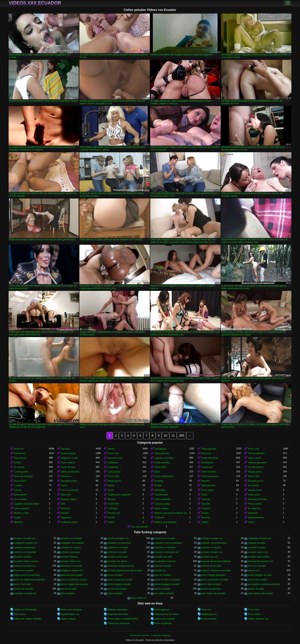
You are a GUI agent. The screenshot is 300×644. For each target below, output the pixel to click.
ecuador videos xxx (71, 561)
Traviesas (159, 518)
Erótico (111, 522)
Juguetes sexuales (164, 458)
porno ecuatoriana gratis (120, 580)
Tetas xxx (206, 610)
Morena (111, 499)
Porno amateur (209, 472)
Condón (18, 485)
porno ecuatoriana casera (74, 580)
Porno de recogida (23, 476)
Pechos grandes (256, 453)
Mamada (65, 449)
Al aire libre (113, 504)
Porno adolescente (164, 476)
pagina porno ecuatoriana (27, 575)
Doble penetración (70, 472)
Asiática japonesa (257, 463)
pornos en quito (256, 589)
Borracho (66, 508)
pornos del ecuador (117, 589)
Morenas (206, 518)
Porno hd (19, 449)
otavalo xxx (254, 570)
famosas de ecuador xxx (260, 561)
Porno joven (20, 458)
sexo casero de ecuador (214, 593)
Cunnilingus (160, 449)
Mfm (63, 504)
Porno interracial (210, 458)
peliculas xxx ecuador (72, 575)
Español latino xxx (70, 614)
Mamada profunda (257, 499)
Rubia (204, 495)
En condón (253, 485)
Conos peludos (209, 619)
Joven (111, 490)
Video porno (254, 495)
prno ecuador (68, 593)
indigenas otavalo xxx (72, 570)
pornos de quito (69, 589)
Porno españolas (163, 623)
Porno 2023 (160, 467)
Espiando (253, 513)
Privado (65, 513)
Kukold (111, 518)
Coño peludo (114, 472)
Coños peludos (22, 508)
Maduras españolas (118, 610)
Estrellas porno (256, 481)
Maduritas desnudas (118, 614)
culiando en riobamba (25, 552)
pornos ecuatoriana (211, 589)
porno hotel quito (22, 584)
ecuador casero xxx (258, 552)
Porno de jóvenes (70, 490)
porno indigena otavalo (119, 584)
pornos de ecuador (24, 589)
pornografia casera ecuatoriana (264, 584)
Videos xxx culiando (165, 619)
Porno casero (255, 504)
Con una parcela (139, 527)
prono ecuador (115, 593)
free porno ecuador (24, 570)
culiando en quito (257, 548)
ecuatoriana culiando (165, 561)
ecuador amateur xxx (212, 552)
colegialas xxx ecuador (72, 543)
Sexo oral (206, 453)
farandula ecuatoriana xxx (121, 566)
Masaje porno (255, 472)
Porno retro (254, 476)
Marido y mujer (22, 513)
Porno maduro (68, 463)
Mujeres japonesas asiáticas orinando (172, 513)
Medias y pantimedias (165, 522)
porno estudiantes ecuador (215, 580)
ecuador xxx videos (117, 561)
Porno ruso (113, 453)
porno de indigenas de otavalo (29, 580)
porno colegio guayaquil (213, 575)
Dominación (207, 463)
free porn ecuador (257, 566)
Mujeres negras (69, 499)
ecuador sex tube (163, 557)
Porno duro (254, 610)
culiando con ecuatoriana (214, 543)
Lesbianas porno (69, 522)
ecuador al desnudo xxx (167, 552)
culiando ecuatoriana (25, 548)
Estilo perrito (20, 495)
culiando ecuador (257, 543)
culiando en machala (165, 548)
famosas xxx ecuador (72, 566)
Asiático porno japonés (119, 495)
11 (173, 436)
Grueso (205, 513)
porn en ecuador (163, 575)
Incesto (158, 485)
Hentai (111, 485)
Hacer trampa (161, 508)
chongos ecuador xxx (212, 538)
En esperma (254, 508)
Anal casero (20, 614)
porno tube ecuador (211, 584)
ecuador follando (69, 557)
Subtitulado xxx (209, 614)
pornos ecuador (162, 589)
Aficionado (160, 490)
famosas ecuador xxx (25, 566)
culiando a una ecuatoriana (168, 543)
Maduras (18, 522)
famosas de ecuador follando (216, 561)
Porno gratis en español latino (123, 619)
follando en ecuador (211, 566)
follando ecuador (163, 566)
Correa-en (66, 476)
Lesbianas (113, 463)
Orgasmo (206, 508)
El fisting (159, 481)
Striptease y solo (69, 458)
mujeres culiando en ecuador (216, 570)
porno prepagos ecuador (167, 584)
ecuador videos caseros (26, 561)
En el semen (20, 499)
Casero (18, 490)
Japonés (206, 504)
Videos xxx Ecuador (35, 3)
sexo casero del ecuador (260, 593)
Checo (251, 522)
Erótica (18, 463)
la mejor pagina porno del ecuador (125, 570)
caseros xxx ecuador (165, 538)
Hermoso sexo (115, 458)
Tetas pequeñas (163, 499)
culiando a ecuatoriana (119, 543)
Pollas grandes (209, 449)
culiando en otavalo (211, 548)
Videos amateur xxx (258, 619)
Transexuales (161, 495)
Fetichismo (20, 453)
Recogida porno (69, 481)
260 (181, 436)
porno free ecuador (258, 580)
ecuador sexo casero (259, 557)
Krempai (206, 499)
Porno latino (254, 614)
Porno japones (162, 610)
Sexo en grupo (68, 453)
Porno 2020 (113, 476)
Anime (64, 485)
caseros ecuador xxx (118, 538)
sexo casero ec (139, 598)
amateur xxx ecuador (72, 538)
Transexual (207, 467)
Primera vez (114, 513)
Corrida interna (256, 467)
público (205, 522)
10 (165, 436)
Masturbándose (256, 518)
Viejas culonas (68, 619)
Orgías (17, 518)
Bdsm (157, 472)
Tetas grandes (162, 453)
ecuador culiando (23, 557)
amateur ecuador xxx (25, 538)
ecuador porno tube (117, 557)
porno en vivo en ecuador (167, 580)
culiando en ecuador (118, 548)
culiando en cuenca (71, 548)
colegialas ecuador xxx (26, 543)
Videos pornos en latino (166, 614)
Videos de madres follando (28, 619)
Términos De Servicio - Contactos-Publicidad (150, 635)
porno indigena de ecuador (75, 584)
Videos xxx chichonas (119, 623)
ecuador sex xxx (210, 557)
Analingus (113, 508)
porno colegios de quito (260, 575)
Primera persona (210, 476)
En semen (19, 467)
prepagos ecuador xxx (25, 593)
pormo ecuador (115, 575)
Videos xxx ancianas (71, 610)
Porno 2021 (20, 481)
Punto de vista (68, 467)
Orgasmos (66, 518)
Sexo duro (66, 495)
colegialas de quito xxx (260, 538)
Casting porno (21, 472)
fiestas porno (114, 481)
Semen (111, 449)
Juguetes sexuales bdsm (27, 504)
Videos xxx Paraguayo (25, 610)
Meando (205, 481)
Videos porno (255, 458)
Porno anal (254, 449)
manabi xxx (160, 570)
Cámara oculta (162, 504)
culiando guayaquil (70, 552)
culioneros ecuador (117, 552)
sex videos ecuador (164, 593)
